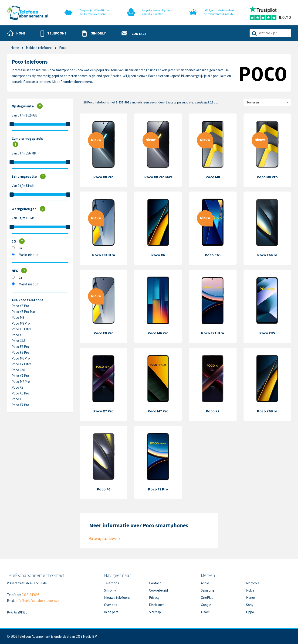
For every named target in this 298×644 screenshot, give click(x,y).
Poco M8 (18, 317)
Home (15, 48)
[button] (54, 34)
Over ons (111, 605)
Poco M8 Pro (21, 323)
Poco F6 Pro (20, 347)
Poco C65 (18, 341)
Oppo (250, 612)
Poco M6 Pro (21, 358)
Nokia (250, 590)
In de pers (111, 612)
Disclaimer (156, 605)
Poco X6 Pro (20, 393)
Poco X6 (17, 335)
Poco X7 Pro (20, 376)
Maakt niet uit (29, 255)
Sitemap (155, 612)
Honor (251, 598)
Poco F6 (17, 399)
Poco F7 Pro (20, 405)
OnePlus (207, 598)
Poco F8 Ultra (21, 329)
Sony (250, 605)
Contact (155, 583)
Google (206, 605)
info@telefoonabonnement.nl (38, 601)
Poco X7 (17, 387)
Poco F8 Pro (20, 352)
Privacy (154, 598)
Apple (205, 583)
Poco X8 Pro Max (24, 312)
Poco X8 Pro (20, 306)
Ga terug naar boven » (105, 539)
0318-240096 (30, 595)
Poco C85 (18, 370)
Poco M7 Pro (21, 382)
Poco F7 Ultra (21, 364)
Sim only (110, 590)
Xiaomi (206, 612)
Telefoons (112, 583)
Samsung (208, 590)
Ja (20, 248)
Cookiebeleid (158, 590)
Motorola (253, 583)
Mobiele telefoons (39, 48)
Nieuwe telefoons (117, 598)
